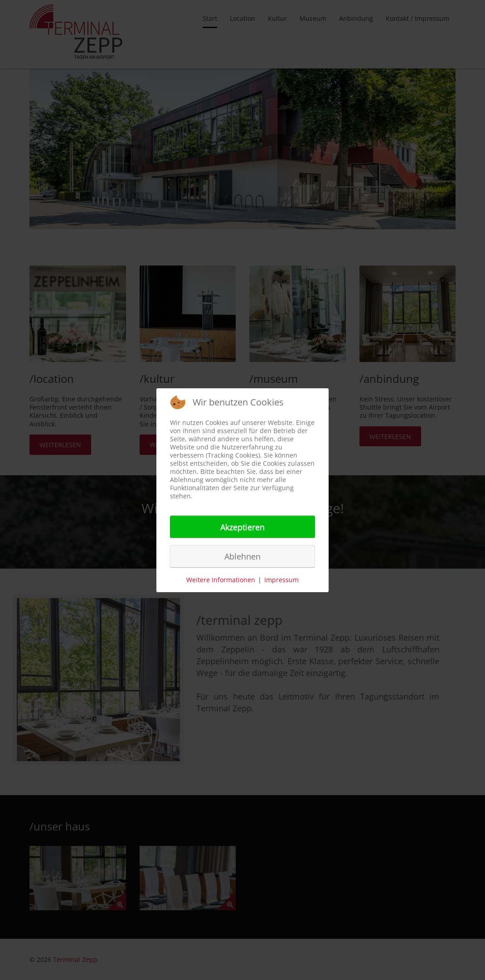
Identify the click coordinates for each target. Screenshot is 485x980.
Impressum (281, 580)
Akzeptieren (242, 527)
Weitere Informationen (221, 580)
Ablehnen (242, 556)
